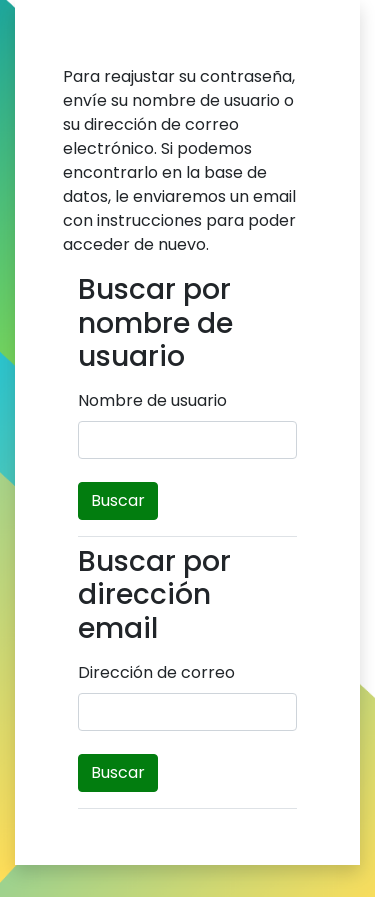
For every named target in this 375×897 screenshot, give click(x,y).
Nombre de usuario (152, 400)
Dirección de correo (156, 672)
